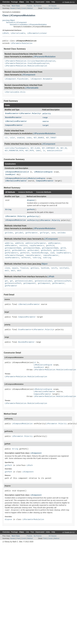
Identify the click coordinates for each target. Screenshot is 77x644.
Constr (24, 8)
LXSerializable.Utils (15, 92)
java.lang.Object (9, 20)
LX (28, 172)
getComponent (30, 283)
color (13, 138)
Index (48, 2)
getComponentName (13, 248)
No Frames (38, 6)
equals (15, 268)
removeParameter (33, 255)
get (6, 281)
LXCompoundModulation (15, 172)
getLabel (19, 233)
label (38, 151)
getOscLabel (33, 250)
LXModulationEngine (43, 172)
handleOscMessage (40, 253)
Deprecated (40, 2)
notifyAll (64, 268)
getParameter (32, 233)
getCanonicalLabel (24, 281)
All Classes (53, 6)
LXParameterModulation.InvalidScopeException (27, 63)
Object (44, 264)
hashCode (45, 268)
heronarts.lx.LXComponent (16, 22)
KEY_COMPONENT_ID (50, 148)
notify (54, 268)
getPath (31, 210)
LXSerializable (18, 33)
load (52, 253)
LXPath (6, 33)
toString (37, 258)
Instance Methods (26, 192)
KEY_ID (64, 148)
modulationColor (55, 151)
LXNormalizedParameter (16, 121)
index (29, 138)
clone (7, 268)
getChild (50, 246)
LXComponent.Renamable (41, 79)
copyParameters (37, 246)
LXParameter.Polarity (30, 114)
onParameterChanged (14, 255)
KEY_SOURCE (39, 138)
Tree (32, 2)
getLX (7, 250)
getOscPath (46, 250)
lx (44, 151)
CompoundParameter (14, 125)
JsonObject (10, 175)
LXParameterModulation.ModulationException (26, 66)
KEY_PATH (30, 151)
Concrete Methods (44, 192)
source (46, 121)
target (46, 125)
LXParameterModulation (21, 43)
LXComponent (29, 75)
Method (30, 8)
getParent (25, 253)
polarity (47, 114)
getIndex (9, 233)
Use (27, 2)
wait (7, 271)
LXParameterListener (37, 33)
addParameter (54, 243)
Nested (13, 8)
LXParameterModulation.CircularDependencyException (30, 61)
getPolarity (33, 216)
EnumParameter (12, 114)
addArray (9, 243)
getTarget (45, 233)
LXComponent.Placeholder (17, 79)
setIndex (62, 233)
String (8, 210)
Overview (6, 2)
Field (18, 8)
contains (23, 246)
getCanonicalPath (63, 281)
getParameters (11, 253)
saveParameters (12, 258)
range (45, 118)
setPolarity (33, 220)
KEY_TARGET (51, 138)
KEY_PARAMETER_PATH (14, 151)
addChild (19, 243)
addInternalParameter (36, 243)
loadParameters (64, 253)
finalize (24, 268)
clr (6, 138)
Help (53, 2)
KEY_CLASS (35, 148)
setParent (26, 258)
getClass (35, 268)
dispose (31, 200)
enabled (21, 138)
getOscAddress (19, 250)
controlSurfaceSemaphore (17, 148)
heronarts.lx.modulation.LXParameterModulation (28, 25)
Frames (29, 6)
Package (14, 2)
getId (63, 248)
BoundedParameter (13, 117)
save (53, 233)
